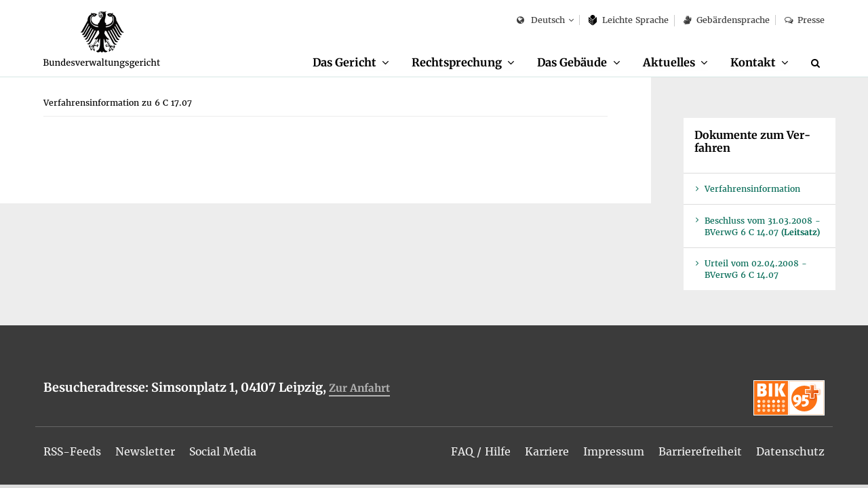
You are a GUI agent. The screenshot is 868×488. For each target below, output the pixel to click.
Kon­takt (753, 62)
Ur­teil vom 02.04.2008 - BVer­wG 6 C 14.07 (756, 270)
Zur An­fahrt (359, 389)
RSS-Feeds (73, 451)
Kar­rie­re (547, 451)
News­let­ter (146, 451)
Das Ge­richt (343, 62)
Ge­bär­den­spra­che (726, 20)
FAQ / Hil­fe (481, 451)
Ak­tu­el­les (669, 62)
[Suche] (818, 63)
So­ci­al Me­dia (225, 451)
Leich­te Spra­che (629, 20)
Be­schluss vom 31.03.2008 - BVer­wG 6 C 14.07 (763, 227)
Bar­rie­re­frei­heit (700, 451)
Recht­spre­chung (456, 62)
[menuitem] (350, 63)
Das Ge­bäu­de (572, 62)
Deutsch (541, 21)
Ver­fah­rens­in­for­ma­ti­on (752, 189)
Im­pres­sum (614, 451)
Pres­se (805, 20)
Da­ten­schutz (790, 451)
